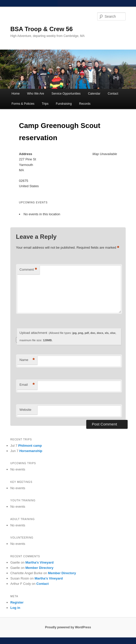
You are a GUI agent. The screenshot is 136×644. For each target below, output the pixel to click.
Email (27, 385)
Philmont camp (30, 446)
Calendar (94, 94)
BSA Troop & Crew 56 (42, 29)
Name (27, 360)
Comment (28, 270)
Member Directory (39, 568)
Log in (15, 608)
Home (16, 94)
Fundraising (64, 104)
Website (25, 410)
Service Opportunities (66, 94)
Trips (45, 104)
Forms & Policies (23, 104)
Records (85, 104)
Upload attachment (68, 336)
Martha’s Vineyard (39, 562)
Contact (113, 94)
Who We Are (36, 94)
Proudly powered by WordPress (68, 627)
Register (17, 602)
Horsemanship (31, 451)
